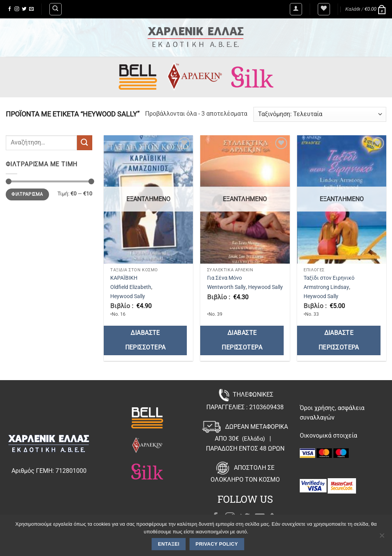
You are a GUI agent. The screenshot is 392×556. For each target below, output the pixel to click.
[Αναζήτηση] (56, 9)
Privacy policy (217, 544)
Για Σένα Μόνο (225, 278)
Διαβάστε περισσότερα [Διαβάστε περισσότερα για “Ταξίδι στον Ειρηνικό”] (339, 340)
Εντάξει (169, 544)
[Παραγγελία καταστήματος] (320, 114)
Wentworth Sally (226, 287)
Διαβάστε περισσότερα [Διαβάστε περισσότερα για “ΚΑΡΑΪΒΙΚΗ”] (145, 340)
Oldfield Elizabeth (131, 287)
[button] (296, 9)
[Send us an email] (31, 9)
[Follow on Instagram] (17, 9)
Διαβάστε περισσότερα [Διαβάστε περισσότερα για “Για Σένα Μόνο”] (242, 340)
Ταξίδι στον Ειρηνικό (329, 278)
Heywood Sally (128, 296)
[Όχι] (382, 538)
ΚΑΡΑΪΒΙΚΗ (124, 278)
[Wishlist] (324, 9)
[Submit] (85, 143)
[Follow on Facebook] (10, 9)
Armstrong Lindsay (326, 287)
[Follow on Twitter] (24, 9)
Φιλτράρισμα (27, 194)
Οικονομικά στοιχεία (328, 435)
